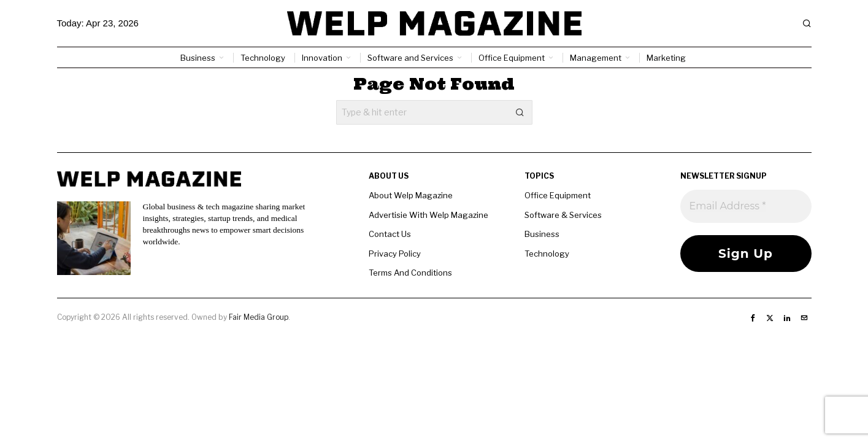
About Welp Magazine (411, 195)
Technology (547, 254)
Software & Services (563, 215)
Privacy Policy (395, 254)
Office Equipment (558, 195)
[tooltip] (753, 318)
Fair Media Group (259, 317)
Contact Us (390, 234)
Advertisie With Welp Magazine (428, 215)
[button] (520, 112)
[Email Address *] (746, 206)
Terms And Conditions (410, 273)
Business (542, 234)
